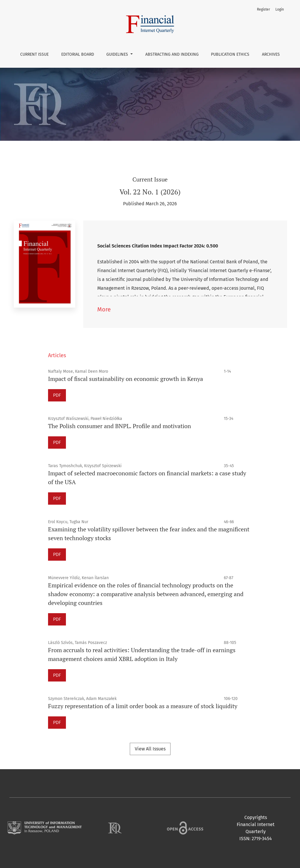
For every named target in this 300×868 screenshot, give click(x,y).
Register (264, 9)
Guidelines (118, 54)
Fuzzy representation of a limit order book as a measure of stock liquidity (143, 706)
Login (280, 9)
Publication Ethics (230, 54)
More (104, 309)
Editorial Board (78, 54)
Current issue (34, 54)
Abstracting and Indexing (172, 54)
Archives (271, 54)
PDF (57, 395)
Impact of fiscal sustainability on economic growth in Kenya (126, 379)
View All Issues (150, 749)
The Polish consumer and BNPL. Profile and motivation (120, 426)
